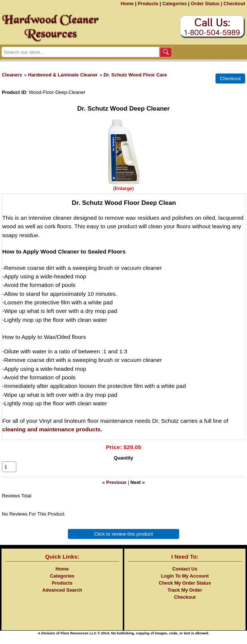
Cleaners (12, 75)
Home (127, 4)
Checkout (234, 4)
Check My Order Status (185, 591)
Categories (175, 4)
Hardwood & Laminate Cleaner (63, 75)
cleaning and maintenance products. (52, 429)
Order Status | (206, 4)
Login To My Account (185, 584)
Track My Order (185, 598)
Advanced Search (62, 598)
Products (148, 4)
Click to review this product (124, 542)
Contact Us (185, 577)
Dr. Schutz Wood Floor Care (135, 75)
